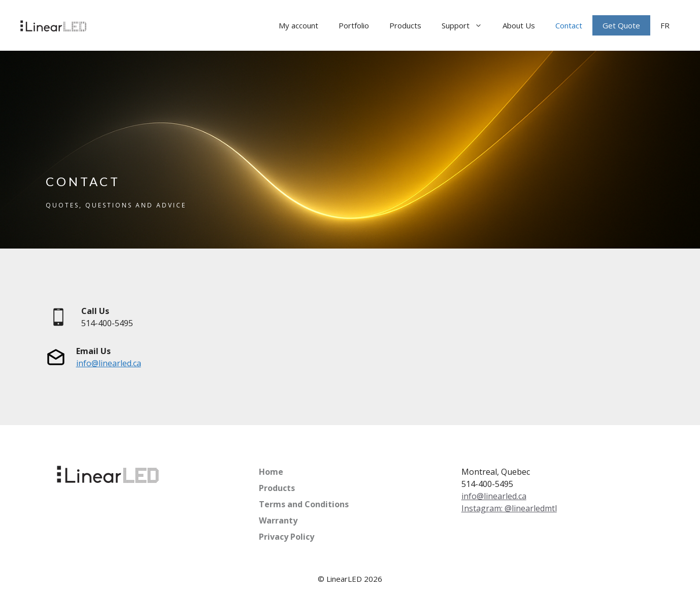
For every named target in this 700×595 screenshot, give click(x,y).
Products (405, 25)
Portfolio (354, 25)
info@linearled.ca (109, 363)
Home (271, 472)
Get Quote (621, 25)
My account (298, 25)
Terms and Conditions (304, 504)
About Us (519, 25)
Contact (569, 25)
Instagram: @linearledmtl (509, 508)
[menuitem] (665, 25)
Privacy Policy (287, 537)
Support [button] (467, 25)
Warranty (278, 520)
